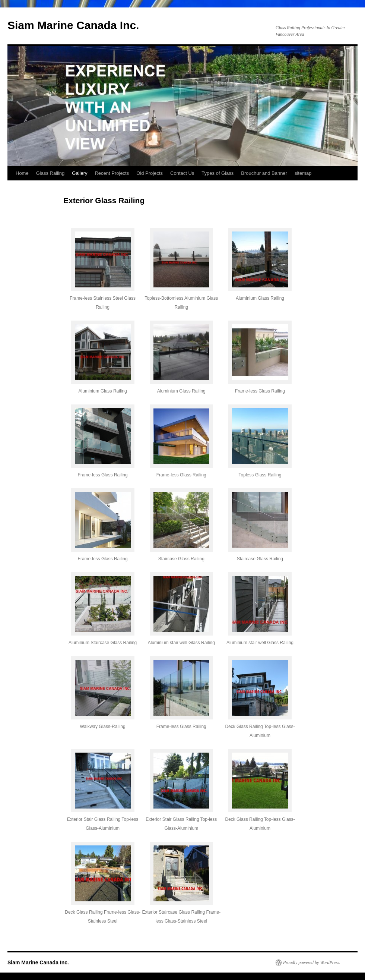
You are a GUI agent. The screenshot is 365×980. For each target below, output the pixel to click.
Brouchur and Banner (264, 173)
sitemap (303, 173)
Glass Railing (50, 173)
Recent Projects (112, 173)
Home (22, 173)
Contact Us (182, 173)
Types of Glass (218, 173)
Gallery (80, 173)
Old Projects (150, 173)
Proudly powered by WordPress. (312, 962)
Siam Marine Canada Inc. (73, 25)
